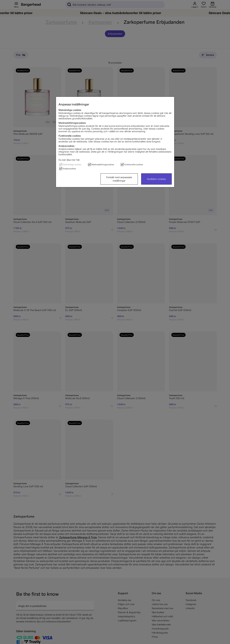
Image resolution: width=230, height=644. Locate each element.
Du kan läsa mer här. (69, 160)
